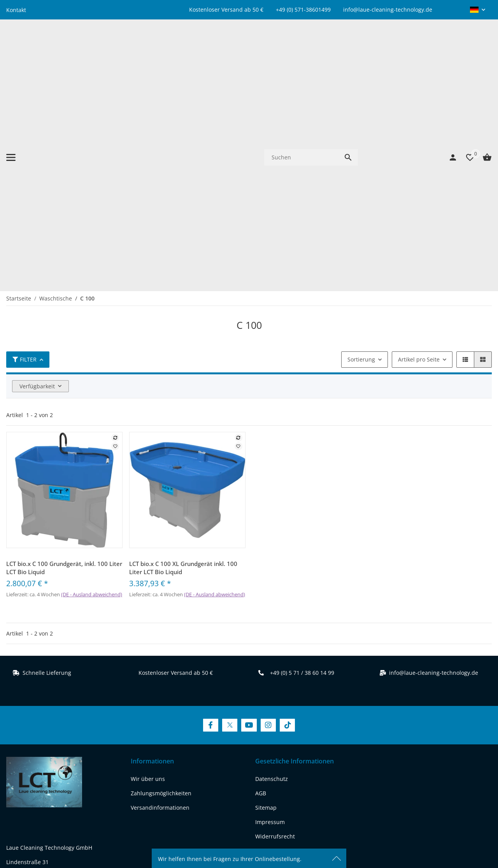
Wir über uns (148, 560)
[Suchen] (301, 48)
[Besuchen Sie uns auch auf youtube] (54, 752)
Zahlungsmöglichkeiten (161, 574)
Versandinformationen (160, 589)
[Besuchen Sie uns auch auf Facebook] (211, 506)
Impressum (270, 603)
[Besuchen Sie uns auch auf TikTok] (287, 506)
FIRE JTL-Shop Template (466, 839)
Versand (293, 813)
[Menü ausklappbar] (11, 48)
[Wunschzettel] (466, 48)
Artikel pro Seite (419, 140)
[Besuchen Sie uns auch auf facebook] (14, 752)
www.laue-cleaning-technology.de (50, 708)
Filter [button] (25, 140)
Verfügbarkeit (37, 167)
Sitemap (266, 589)
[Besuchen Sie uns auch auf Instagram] (268, 506)
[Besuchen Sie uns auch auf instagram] (74, 752)
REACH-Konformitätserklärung (46, 723)
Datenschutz (272, 560)
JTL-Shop (427, 839)
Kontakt (16, 10)
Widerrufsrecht (275, 617)
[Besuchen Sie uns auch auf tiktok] (94, 752)
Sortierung (361, 140)
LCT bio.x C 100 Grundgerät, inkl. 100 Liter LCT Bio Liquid (64, 348)
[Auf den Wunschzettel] (115, 227)
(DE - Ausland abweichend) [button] (92, 375)
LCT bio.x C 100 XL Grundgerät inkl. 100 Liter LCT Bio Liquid (183, 348)
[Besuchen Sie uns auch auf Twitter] (230, 506)
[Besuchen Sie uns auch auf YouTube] (249, 506)
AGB (261, 574)
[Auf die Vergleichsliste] (115, 218)
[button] (478, 10)
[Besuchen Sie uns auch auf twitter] (34, 752)
